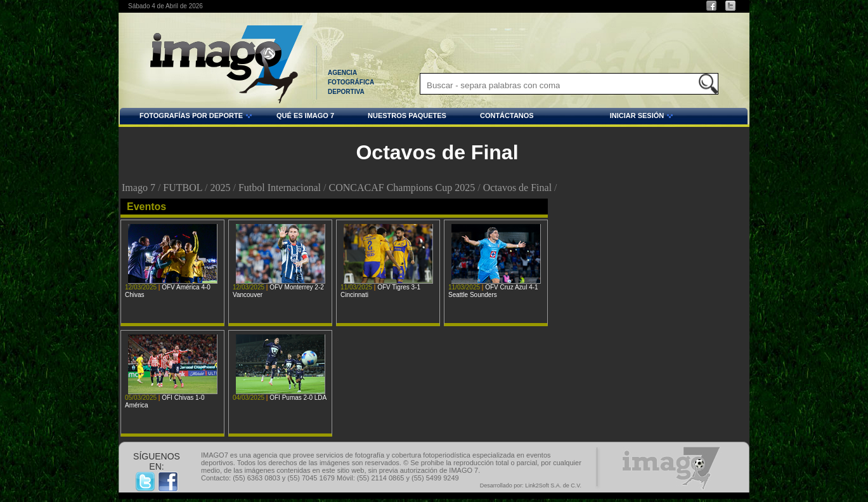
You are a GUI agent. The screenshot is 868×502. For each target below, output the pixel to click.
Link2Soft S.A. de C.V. (553, 485)
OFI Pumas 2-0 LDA (298, 398)
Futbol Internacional (280, 188)
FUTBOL (183, 188)
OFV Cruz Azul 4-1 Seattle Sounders (493, 291)
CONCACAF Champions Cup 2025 (402, 188)
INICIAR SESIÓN (606, 117)
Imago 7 (139, 188)
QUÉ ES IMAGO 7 (305, 116)
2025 (220, 188)
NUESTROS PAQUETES (407, 116)
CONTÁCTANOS (507, 116)
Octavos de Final (517, 188)
